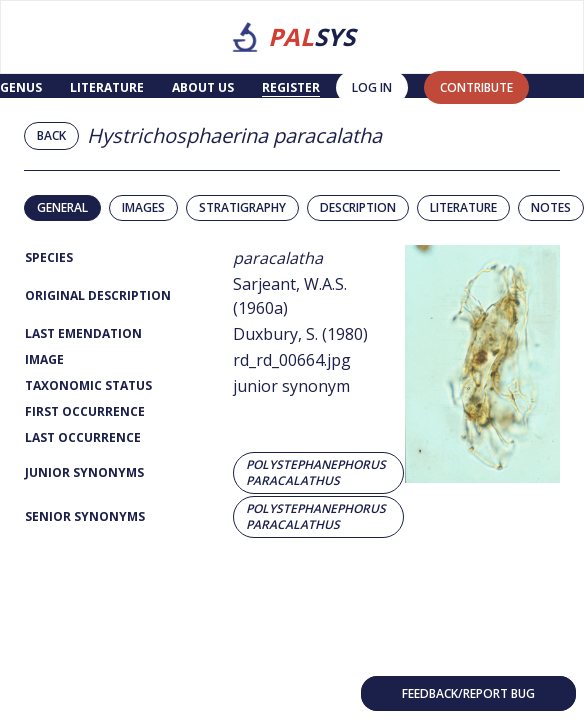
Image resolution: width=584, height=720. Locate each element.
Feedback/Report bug (468, 693)
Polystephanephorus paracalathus (316, 473)
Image (44, 359)
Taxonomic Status (88, 385)
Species (49, 257)
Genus (21, 87)
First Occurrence (85, 411)
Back (51, 135)
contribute (476, 87)
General (62, 207)
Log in (372, 87)
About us (203, 87)
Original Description (98, 295)
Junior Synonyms (84, 472)
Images (143, 207)
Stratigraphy (242, 207)
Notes (551, 207)
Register (291, 87)
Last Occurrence (83, 437)
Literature (107, 87)
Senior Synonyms (85, 516)
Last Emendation (83, 333)
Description (358, 207)
